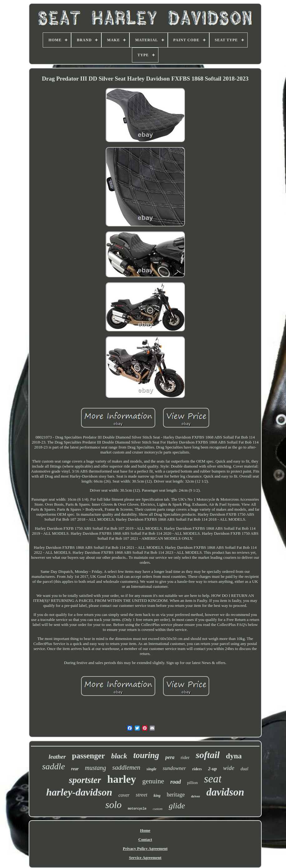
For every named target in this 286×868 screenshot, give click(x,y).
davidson (225, 792)
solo (114, 805)
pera (170, 757)
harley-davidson (79, 792)
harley (122, 779)
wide (229, 768)
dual (244, 769)
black (119, 756)
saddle (53, 766)
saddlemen (126, 767)
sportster (85, 780)
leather (57, 757)
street (141, 795)
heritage (176, 795)
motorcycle (137, 809)
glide (177, 806)
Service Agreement (145, 858)
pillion (192, 783)
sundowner (175, 768)
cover (124, 795)
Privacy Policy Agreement (145, 848)
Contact (145, 839)
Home (145, 830)
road (176, 782)
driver (195, 796)
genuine (153, 781)
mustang (95, 768)
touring (146, 755)
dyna (234, 756)
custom (158, 809)
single (152, 769)
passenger (89, 756)
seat (213, 779)
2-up (212, 769)
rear (75, 769)
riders (197, 769)
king (157, 796)
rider (185, 757)
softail (208, 755)
